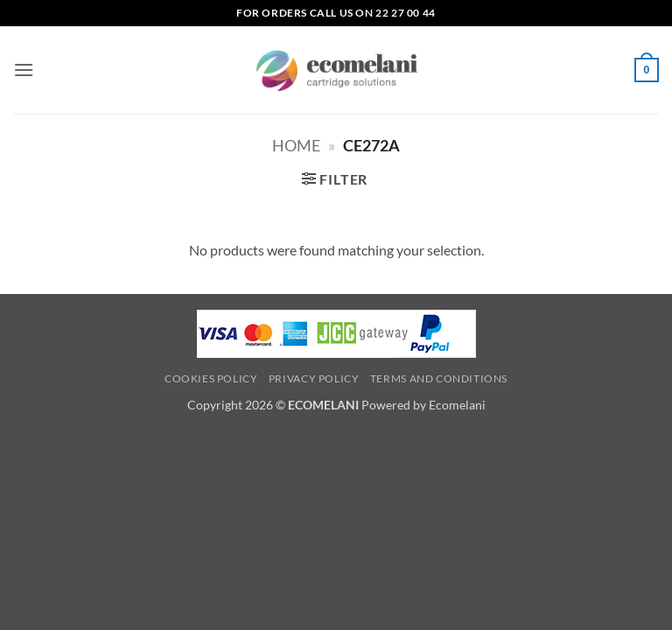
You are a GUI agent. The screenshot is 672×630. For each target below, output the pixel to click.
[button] (24, 70)
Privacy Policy (314, 378)
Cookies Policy (211, 378)
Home (296, 145)
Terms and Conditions (439, 378)
